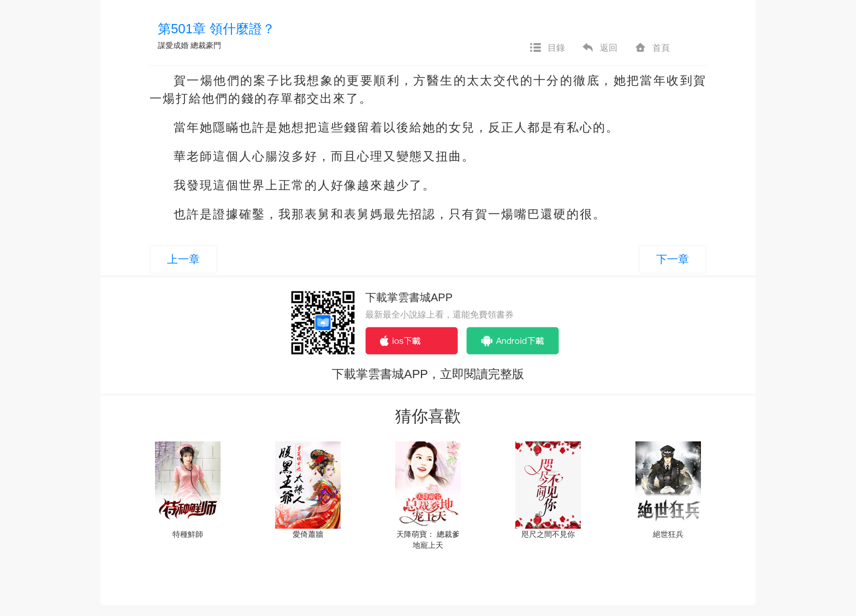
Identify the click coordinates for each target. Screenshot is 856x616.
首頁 (652, 48)
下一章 (673, 259)
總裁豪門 (206, 45)
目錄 (547, 48)
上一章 (183, 259)
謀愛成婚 (173, 45)
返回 (599, 48)
